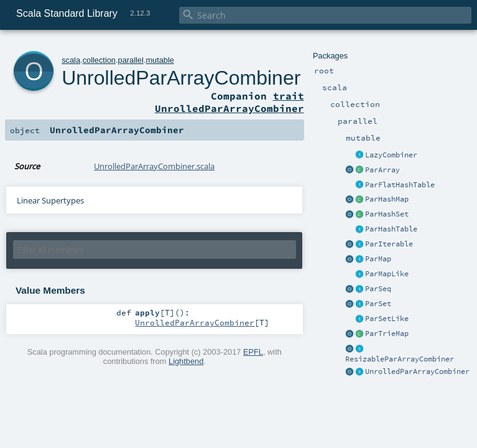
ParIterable (389, 244)
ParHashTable (391, 229)
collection (99, 60)
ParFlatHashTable (400, 185)
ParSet (378, 304)
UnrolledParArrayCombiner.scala (154, 166)
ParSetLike (387, 319)
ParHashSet (387, 214)
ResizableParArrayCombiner (400, 359)
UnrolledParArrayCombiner (417, 371)
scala (71, 60)
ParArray (382, 170)
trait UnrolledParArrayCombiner (229, 102)
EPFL (253, 352)
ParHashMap (387, 199)
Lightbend (186, 361)
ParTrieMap (387, 334)
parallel (131, 60)
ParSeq (378, 289)
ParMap (378, 259)
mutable (160, 60)
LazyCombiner (391, 155)
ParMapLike (387, 274)
